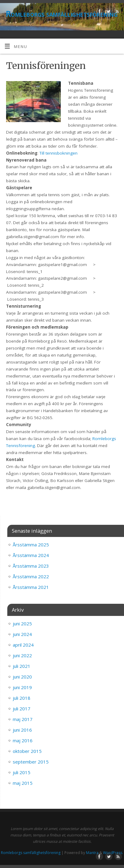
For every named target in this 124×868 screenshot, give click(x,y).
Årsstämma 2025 (31, 545)
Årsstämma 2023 (31, 566)
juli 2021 (22, 666)
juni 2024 (22, 634)
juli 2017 (22, 709)
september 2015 (31, 762)
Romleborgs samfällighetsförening (62, 14)
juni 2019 (22, 687)
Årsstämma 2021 (31, 587)
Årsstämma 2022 (31, 576)
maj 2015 (23, 783)
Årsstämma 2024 (31, 555)
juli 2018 (22, 698)
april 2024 (23, 645)
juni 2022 (22, 655)
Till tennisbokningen (59, 153)
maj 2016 (23, 740)
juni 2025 (22, 624)
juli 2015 (22, 772)
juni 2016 (22, 730)
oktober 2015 (27, 751)
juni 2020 (22, 677)
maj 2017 (23, 719)
